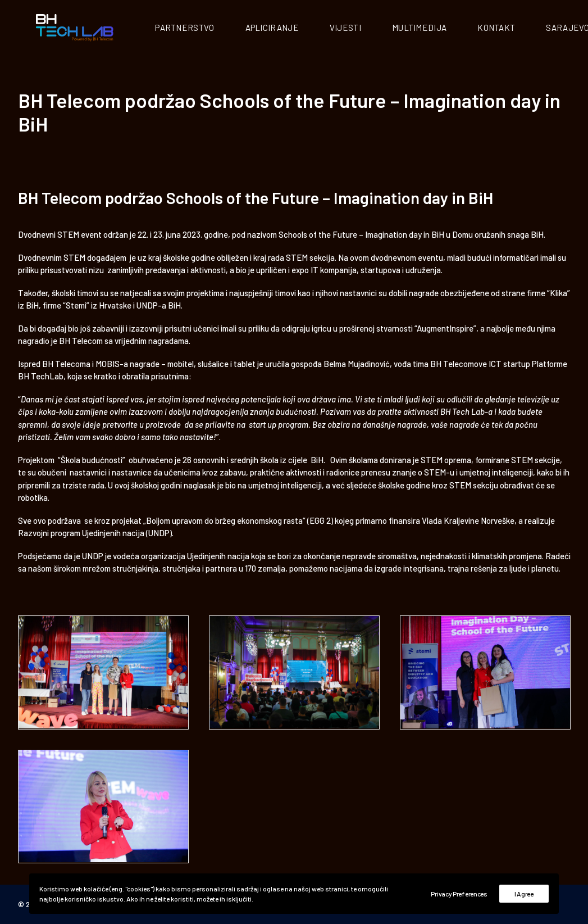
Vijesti (368, 29)
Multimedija (442, 29)
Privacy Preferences (459, 894)
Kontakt (520, 29)
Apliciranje (295, 29)
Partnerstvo (208, 29)
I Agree (524, 894)
